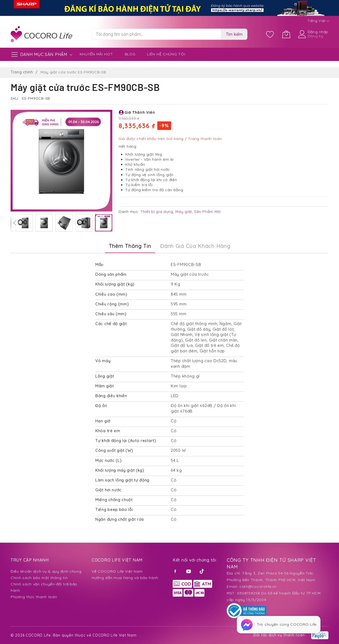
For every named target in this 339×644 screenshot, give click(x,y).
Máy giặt (184, 212)
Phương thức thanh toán (34, 597)
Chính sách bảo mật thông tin (39, 578)
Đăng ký (316, 36)
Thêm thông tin (130, 246)
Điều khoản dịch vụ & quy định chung (46, 571)
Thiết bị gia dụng (157, 212)
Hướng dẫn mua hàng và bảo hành (125, 578)
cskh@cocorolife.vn (258, 586)
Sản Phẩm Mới (207, 212)
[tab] (130, 246)
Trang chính (22, 72)
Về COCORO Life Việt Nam (117, 571)
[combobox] (156, 34)
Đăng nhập (318, 32)
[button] (15, 223)
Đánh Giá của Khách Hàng (195, 246)
